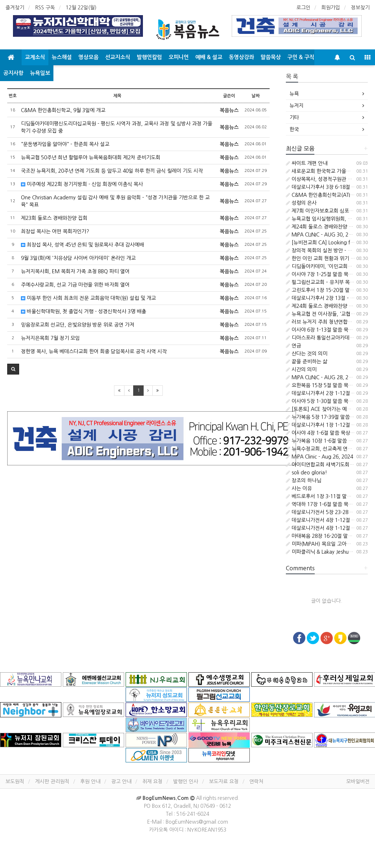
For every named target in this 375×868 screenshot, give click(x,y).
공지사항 (13, 73)
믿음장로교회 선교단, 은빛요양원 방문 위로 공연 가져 (78, 325)
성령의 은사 (301, 203)
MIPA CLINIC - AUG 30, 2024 (321, 235)
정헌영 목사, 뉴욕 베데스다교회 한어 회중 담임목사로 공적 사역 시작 (94, 351)
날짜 (256, 96)
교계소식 (35, 57)
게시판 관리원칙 (52, 781)
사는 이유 (299, 488)
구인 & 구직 (301, 57)
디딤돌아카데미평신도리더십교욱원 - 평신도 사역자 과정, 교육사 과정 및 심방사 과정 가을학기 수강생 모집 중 (117, 127)
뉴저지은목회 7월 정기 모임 (50, 338)
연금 (293, 346)
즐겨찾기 (15, 8)
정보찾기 (360, 8)
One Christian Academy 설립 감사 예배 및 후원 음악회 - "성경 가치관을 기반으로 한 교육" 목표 (115, 201)
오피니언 (179, 57)
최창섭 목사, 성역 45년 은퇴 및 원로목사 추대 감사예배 (82, 245)
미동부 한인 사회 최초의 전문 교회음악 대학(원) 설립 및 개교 (88, 298)
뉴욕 (294, 94)
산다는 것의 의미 (307, 354)
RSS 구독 (45, 8)
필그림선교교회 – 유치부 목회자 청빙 (328, 282)
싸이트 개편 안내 (307, 163)
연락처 (256, 781)
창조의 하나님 (304, 480)
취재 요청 (152, 781)
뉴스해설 (62, 57)
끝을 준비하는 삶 (307, 362)
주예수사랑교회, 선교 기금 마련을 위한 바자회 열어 (75, 285)
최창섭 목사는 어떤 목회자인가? (55, 231)
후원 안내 (90, 781)
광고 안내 (121, 781)
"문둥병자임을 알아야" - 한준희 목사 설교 (65, 144)
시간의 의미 (301, 369)
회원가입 (331, 8)
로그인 (303, 8)
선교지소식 (118, 57)
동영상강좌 (241, 57)
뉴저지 (296, 106)
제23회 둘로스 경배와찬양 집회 (54, 218)
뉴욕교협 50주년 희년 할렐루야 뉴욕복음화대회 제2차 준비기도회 (91, 158)
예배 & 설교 (209, 57)
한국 (294, 129)
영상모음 (88, 57)
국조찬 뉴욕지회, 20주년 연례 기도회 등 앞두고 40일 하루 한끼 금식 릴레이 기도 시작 (112, 171)
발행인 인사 (186, 781)
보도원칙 (15, 781)
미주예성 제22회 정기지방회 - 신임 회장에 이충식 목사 (82, 184)
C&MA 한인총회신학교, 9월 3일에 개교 (63, 110)
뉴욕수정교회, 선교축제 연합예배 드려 (329, 449)
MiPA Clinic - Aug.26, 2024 (319, 457)
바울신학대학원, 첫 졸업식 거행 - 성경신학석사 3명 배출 (84, 311)
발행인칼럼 (149, 57)
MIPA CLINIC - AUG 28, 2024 (321, 377)
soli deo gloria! (306, 473)
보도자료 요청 (224, 781)
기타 (294, 118)
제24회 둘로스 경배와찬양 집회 (322, 227)
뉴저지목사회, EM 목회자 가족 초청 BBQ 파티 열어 (75, 271)
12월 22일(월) (81, 8)
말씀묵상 (271, 57)
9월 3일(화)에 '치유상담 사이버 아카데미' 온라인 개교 (78, 258)
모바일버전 (358, 781)
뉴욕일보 (40, 73)
